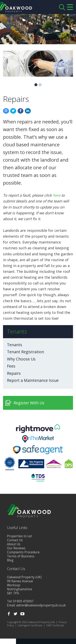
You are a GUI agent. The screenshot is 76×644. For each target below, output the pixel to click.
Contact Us (15, 540)
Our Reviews (16, 548)
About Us (14, 544)
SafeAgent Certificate (30, 625)
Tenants (15, 345)
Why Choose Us (21, 359)
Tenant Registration (25, 352)
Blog (10, 560)
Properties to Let (19, 536)
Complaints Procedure (23, 552)
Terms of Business (21, 556)
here (57, 195)
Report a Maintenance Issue (33, 380)
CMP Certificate (55, 625)
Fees (11, 366)
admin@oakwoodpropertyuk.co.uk (41, 605)
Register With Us (29, 403)
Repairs (14, 373)
